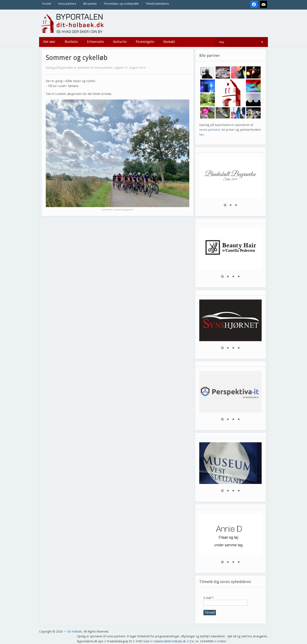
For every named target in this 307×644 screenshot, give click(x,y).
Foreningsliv (145, 42)
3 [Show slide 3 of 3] (236, 205)
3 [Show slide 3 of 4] (233, 277)
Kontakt (169, 42)
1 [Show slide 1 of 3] (225, 205)
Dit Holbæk (75, 632)
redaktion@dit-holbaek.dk (170, 641)
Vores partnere (67, 4)
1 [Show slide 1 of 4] (222, 277)
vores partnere (210, 130)
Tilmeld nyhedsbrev (157, 4)
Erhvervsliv (96, 42)
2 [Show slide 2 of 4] (228, 277)
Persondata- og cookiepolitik (121, 4)
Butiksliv (71, 42)
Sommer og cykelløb (77, 58)
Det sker (49, 42)
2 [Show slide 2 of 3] (230, 205)
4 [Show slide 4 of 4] (239, 277)
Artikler (222, 641)
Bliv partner (90, 4)
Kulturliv (120, 42)
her (202, 135)
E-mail (209, 598)
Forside (47, 4)
